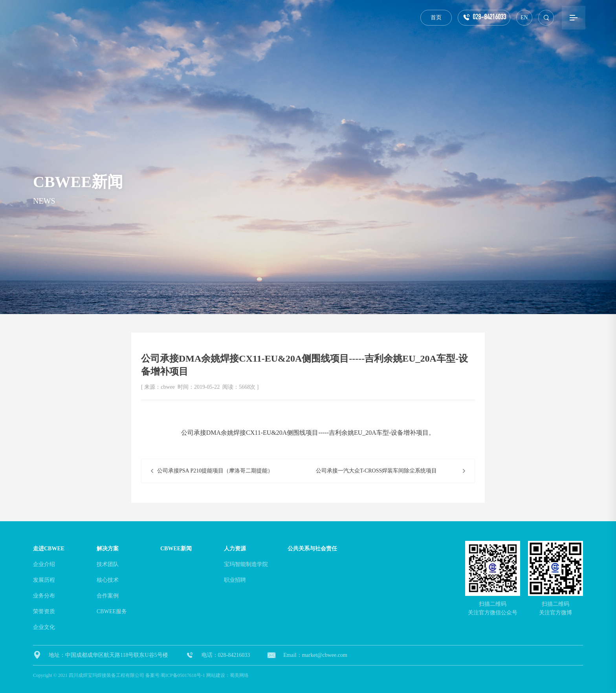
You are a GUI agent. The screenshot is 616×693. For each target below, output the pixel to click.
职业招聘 (235, 580)
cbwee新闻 (176, 549)
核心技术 (108, 580)
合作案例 (108, 596)
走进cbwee (49, 549)
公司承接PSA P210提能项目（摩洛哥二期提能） (215, 471)
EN (524, 17)
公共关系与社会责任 (312, 549)
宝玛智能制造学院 (246, 564)
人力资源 (235, 549)
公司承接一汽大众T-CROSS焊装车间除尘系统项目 (376, 471)
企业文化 (44, 627)
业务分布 (44, 596)
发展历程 (44, 580)
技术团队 (108, 564)
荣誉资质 (44, 611)
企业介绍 (44, 564)
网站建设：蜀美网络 (227, 675)
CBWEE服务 (112, 611)
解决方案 (108, 549)
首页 (436, 17)
